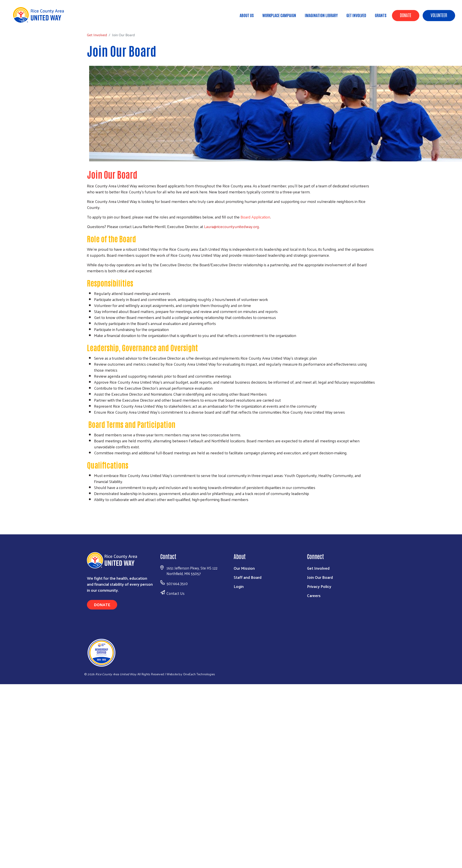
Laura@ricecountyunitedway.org (232, 226)
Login (239, 586)
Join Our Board (320, 577)
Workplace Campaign (279, 15)
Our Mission (244, 568)
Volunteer (439, 15)
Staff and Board (248, 577)
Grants (381, 15)
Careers (314, 595)
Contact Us (176, 593)
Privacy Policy (319, 586)
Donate (406, 15)
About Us (247, 15)
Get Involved (356, 15)
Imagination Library (321, 15)
